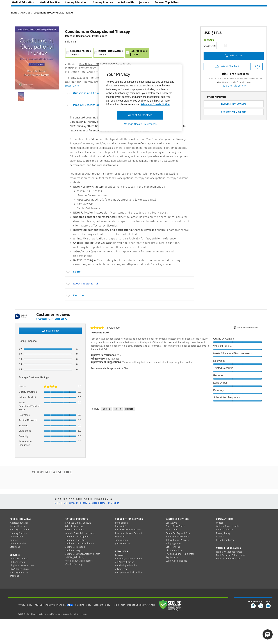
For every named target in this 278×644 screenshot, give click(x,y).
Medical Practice (18, 526)
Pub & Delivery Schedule (128, 530)
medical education (23, 2)
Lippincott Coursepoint (77, 537)
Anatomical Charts (19, 544)
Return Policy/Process (177, 540)
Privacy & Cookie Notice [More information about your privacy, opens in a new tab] (155, 104)
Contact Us (171, 523)
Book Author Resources (228, 559)
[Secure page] (171, 605)
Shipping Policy (83, 605)
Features (75, 296)
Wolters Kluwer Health (227, 526)
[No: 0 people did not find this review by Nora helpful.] (118, 409)
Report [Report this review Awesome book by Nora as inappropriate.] (129, 409)
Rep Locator (172, 557)
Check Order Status (175, 526)
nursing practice (103, 2)
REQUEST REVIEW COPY (234, 104)
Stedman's (15, 547)
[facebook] (253, 606)
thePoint (14, 576)
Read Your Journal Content (129, 533)
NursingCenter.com (20, 573)
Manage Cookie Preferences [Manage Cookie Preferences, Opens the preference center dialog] (140, 124)
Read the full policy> (234, 86)
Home (14, 13)
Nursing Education (19, 530)
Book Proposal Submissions (231, 555)
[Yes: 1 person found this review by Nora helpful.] (106, 409)
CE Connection (17, 562)
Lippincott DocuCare (75, 540)
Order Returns (173, 547)
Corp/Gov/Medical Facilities (130, 573)
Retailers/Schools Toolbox (129, 559)
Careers (220, 537)
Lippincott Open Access (22, 566)
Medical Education (19, 523)
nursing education (76, 2)
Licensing (120, 537)
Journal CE (120, 526)
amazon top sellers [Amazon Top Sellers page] (167, 2)
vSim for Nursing (73, 564)
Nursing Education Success (79, 561)
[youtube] (268, 606)
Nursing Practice (18, 533)
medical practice (50, 2)
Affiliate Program (225, 530)
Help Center (119, 605)
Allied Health (16, 537)
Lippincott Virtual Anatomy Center (82, 554)
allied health (126, 2)
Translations (122, 540)
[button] (268, 634)
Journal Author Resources (229, 552)
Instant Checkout (227, 67)
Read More (72, 86)
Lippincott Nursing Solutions (80, 544)
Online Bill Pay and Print (178, 533)
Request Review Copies (177, 537)
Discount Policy (174, 551)
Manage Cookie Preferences (141, 605)
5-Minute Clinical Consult (78, 523)
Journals (14, 540)
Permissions (122, 523)
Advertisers (121, 569)
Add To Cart (234, 56)
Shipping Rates (173, 544)
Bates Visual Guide (74, 530)
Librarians (120, 555)
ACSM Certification (125, 562)
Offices (220, 523)
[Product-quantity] (222, 45)
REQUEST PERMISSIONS (234, 112)
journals (144, 2)
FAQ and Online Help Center (180, 554)
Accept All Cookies (140, 115)
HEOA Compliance (225, 540)
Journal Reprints (124, 544)
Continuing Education (126, 566)
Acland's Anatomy (74, 526)
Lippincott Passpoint (76, 547)
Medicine (25, 13)
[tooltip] (22, 316)
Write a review (54, 331)
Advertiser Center (19, 559)
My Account (172, 530)
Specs (73, 272)
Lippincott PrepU (73, 551)
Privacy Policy (223, 533)
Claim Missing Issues (176, 561)
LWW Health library (20, 569)
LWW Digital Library (75, 557)
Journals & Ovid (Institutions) (80, 533)
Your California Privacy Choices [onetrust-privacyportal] (54, 605)
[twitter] (261, 606)
